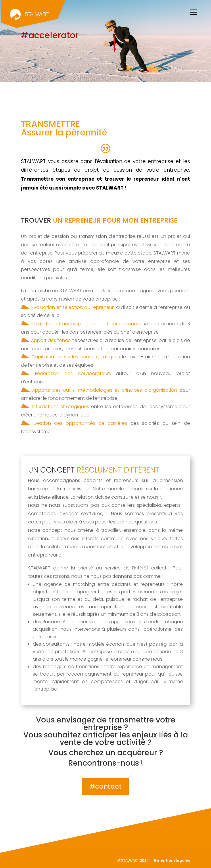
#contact (106, 786)
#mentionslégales (172, 860)
